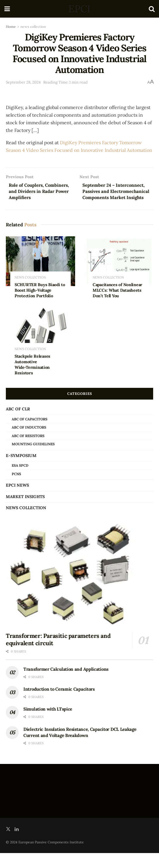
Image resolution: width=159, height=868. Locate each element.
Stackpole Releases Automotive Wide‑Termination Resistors (32, 379)
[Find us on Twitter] (8, 844)
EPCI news (17, 500)
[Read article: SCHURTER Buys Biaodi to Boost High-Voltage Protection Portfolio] (40, 276)
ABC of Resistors (28, 451)
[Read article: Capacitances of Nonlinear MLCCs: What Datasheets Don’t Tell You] (119, 276)
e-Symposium (21, 470)
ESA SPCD (20, 480)
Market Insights (25, 511)
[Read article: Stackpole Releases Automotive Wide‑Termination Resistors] (40, 348)
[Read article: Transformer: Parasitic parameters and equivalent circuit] (79, 590)
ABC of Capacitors (30, 434)
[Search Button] (152, 9)
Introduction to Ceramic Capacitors (59, 704)
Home (11, 27)
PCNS (16, 489)
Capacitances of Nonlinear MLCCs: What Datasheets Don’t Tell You (117, 305)
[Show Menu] (7, 9)
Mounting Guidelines (33, 459)
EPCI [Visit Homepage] (79, 9)
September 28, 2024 (23, 82)
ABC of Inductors (29, 442)
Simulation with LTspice (48, 724)
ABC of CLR (18, 424)
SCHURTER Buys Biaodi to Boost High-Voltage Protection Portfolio (40, 305)
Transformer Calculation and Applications (66, 684)
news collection (33, 27)
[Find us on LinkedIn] (17, 844)
